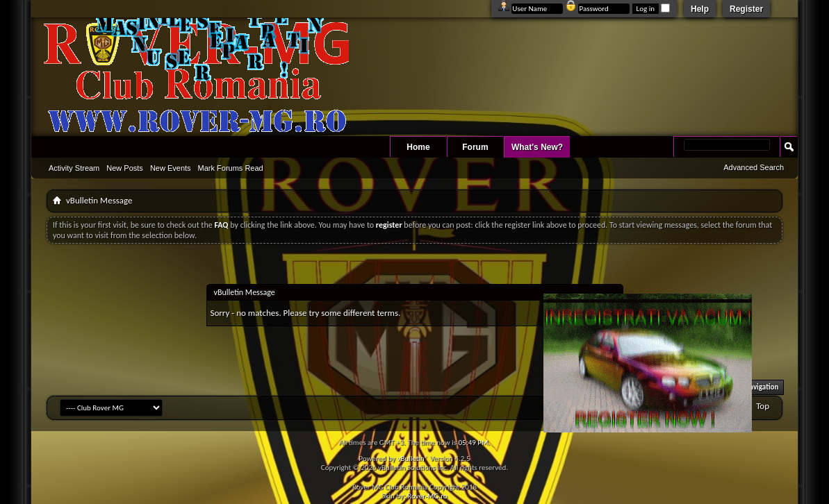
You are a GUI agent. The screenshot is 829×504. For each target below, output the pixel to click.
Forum (475, 147)
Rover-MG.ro (427, 496)
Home (418, 147)
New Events (171, 168)
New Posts (125, 168)
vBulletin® (412, 459)
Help (700, 9)
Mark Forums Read (231, 168)
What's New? (537, 147)
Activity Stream (74, 168)
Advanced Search (754, 167)
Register (746, 9)
